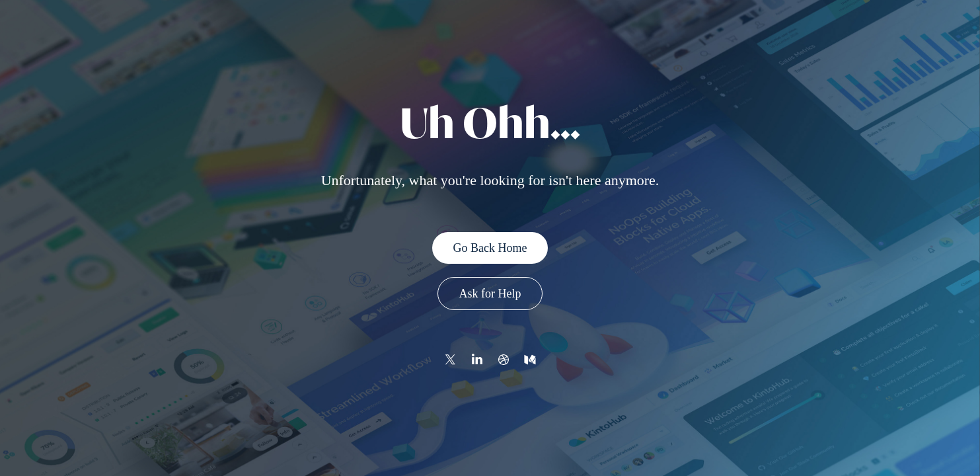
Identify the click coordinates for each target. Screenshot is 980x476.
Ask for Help (490, 294)
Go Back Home (490, 248)
